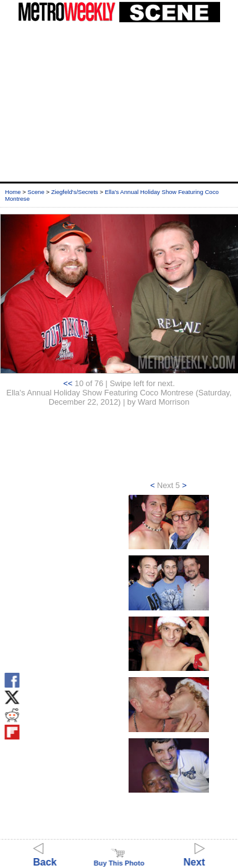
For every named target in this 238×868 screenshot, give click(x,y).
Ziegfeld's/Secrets (75, 192)
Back (45, 857)
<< (68, 383)
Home (13, 192)
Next (194, 857)
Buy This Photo (119, 859)
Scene (36, 192)
